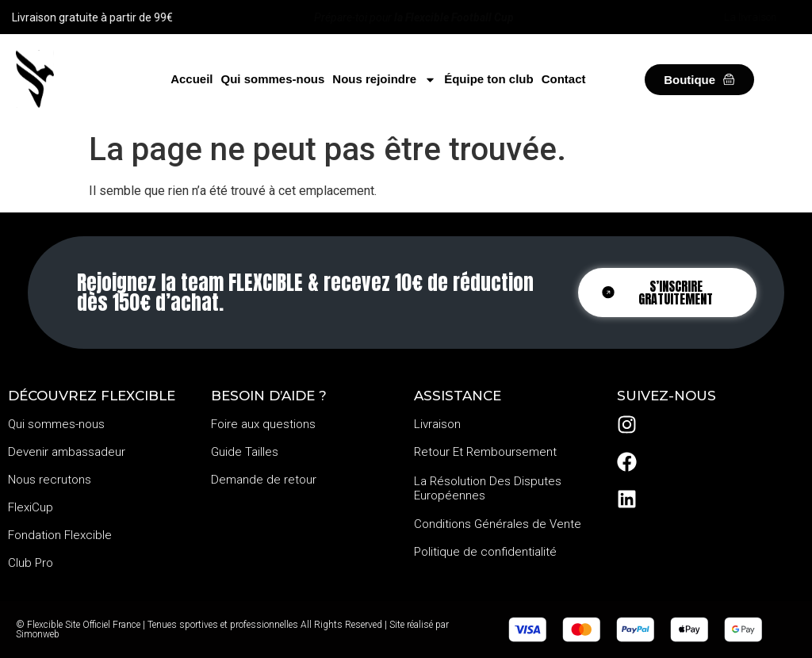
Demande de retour (264, 480)
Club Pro (31, 563)
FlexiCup (31, 507)
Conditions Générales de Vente (498, 524)
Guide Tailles (245, 452)
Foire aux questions (263, 424)
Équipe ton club (489, 79)
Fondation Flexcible (60, 535)
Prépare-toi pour (414, 17)
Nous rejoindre (384, 79)
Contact (564, 79)
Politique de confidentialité (485, 552)
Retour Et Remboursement (485, 452)
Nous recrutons (50, 480)
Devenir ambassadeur (67, 452)
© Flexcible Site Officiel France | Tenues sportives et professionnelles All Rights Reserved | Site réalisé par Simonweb (232, 629)
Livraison (437, 424)
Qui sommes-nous (272, 79)
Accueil (192, 79)
